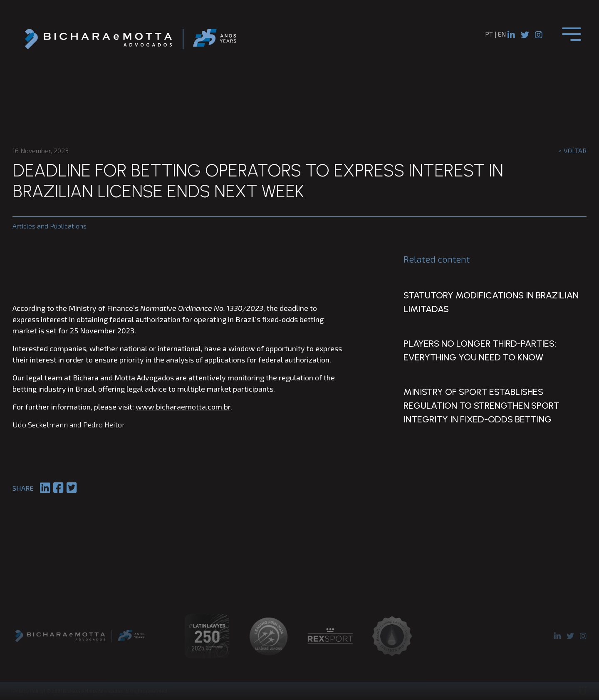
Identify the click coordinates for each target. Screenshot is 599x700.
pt (489, 34)
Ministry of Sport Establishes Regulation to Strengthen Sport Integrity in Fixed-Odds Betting (478, 409)
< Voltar (572, 150)
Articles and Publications (50, 226)
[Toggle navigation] (572, 34)
